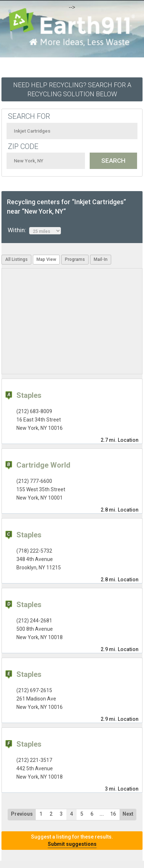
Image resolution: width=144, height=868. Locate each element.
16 (113, 814)
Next (128, 814)
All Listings (16, 259)
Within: (34, 230)
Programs (75, 259)
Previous (22, 814)
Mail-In (101, 259)
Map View (46, 259)
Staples (29, 395)
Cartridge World (43, 465)
